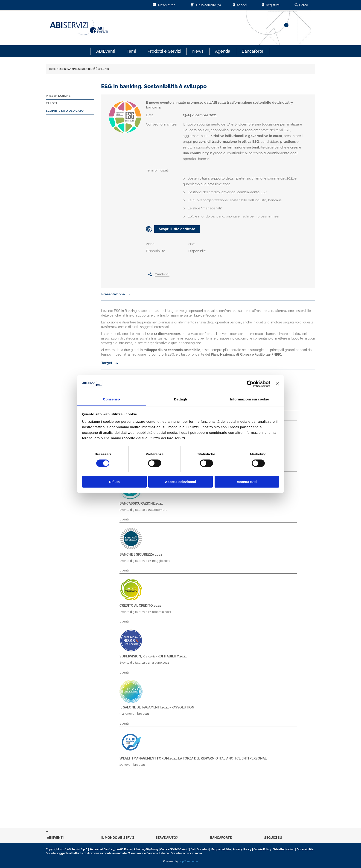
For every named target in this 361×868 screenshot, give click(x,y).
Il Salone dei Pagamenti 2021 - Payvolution (157, 707)
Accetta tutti (247, 482)
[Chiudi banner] (277, 384)
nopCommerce (188, 861)
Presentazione (58, 96)
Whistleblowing (284, 849)
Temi (131, 51)
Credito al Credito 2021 (140, 605)
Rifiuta (114, 482)
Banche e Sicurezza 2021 (141, 554)
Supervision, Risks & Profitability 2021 (153, 656)
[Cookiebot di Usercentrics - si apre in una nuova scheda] (250, 384)
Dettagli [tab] (180, 399)
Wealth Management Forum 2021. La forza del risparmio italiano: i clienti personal (193, 758)
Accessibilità (305, 849)
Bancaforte (253, 51)
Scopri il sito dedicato (65, 111)
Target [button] (110, 363)
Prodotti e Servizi (164, 51)
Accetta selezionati (180, 482)
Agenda (223, 51)
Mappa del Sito (221, 849)
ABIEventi (106, 51)
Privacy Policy (242, 849)
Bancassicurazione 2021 (141, 503)
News (198, 51)
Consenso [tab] (111, 399)
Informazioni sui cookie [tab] (250, 399)
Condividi (162, 274)
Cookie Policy (262, 849)
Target (52, 103)
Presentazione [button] (114, 294)
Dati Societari (200, 849)
